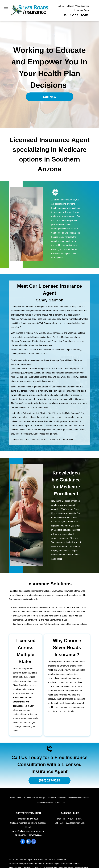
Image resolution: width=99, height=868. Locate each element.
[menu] (6, 9)
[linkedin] (28, 842)
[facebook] (23, 842)
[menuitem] (13, 798)
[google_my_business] (34, 842)
